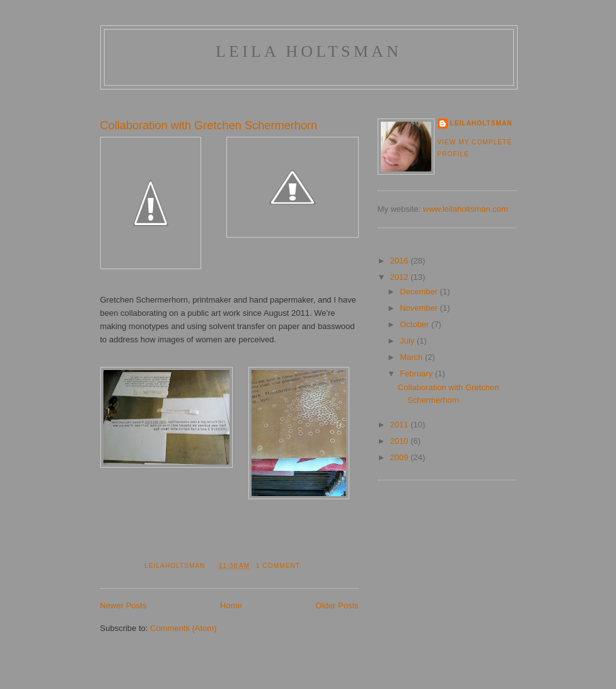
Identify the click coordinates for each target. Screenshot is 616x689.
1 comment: (280, 566)
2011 (401, 425)
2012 (401, 277)
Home (231, 605)
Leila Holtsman (309, 51)
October (416, 324)
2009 (401, 457)
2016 (401, 261)
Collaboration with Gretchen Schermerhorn (209, 125)
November (420, 308)
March (412, 357)
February (417, 373)
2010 (401, 441)
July (408, 341)
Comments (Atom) (183, 628)
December (420, 292)
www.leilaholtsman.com (466, 209)
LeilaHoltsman (481, 123)
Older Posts (337, 605)
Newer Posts (124, 605)
